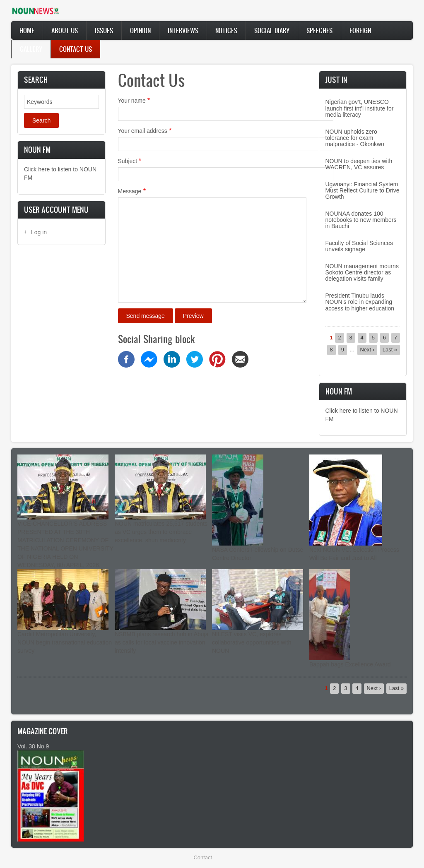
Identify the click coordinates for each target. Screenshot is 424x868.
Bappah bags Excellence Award (350, 664)
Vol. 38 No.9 (33, 746)
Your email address (143, 131)
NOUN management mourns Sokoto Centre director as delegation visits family (362, 273)
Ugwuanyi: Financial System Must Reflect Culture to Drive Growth (363, 191)
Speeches (319, 30)
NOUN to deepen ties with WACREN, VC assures (359, 164)
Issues (104, 30)
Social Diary (272, 30)
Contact (203, 857)
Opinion (140, 30)
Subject (128, 161)
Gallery (31, 49)
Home (27, 30)
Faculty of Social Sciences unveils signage (359, 246)
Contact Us (76, 49)
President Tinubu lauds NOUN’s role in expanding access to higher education (360, 302)
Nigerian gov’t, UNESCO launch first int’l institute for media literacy (360, 108)
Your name (132, 101)
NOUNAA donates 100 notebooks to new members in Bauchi (361, 220)
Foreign (360, 30)
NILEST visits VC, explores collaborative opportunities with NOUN (252, 642)
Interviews (183, 30)
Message (130, 191)
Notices (226, 30)
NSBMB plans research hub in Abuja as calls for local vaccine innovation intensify (161, 642)
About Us (65, 30)
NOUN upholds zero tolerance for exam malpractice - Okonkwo (355, 138)
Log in (39, 232)
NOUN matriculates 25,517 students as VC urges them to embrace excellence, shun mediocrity (161, 532)
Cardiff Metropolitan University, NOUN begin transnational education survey (65, 642)
